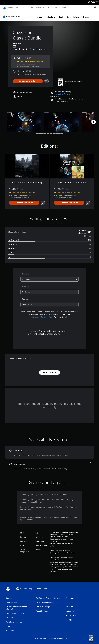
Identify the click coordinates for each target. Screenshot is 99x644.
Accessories (40, 7)
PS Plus (30, 7)
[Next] (94, 120)
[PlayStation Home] (5, 7)
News (50, 7)
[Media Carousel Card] (24, 119)
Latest (39, 15)
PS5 (17, 7)
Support (64, 7)
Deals (61, 15)
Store (57, 7)
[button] (62, 92)
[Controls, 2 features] (49, 450)
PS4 (23, 7)
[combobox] (49, 277)
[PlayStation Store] (13, 14)
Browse (86, 15)
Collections (50, 15)
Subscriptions (73, 15)
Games (10, 7)
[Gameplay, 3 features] (49, 463)
